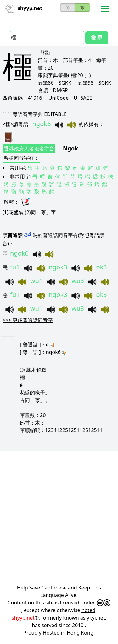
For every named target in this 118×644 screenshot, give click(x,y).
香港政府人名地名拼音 (29, 149)
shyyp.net (23, 618)
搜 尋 (97, 38)
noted (88, 610)
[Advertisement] (59, 513)
